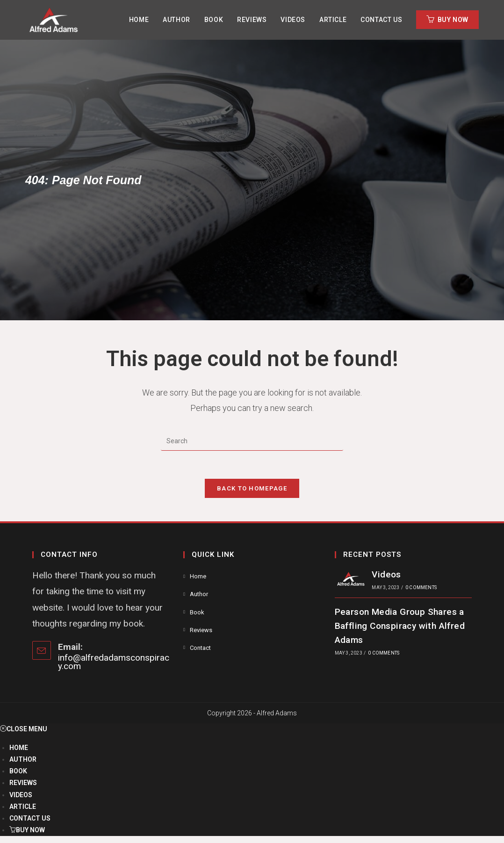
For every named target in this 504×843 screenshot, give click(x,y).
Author (199, 594)
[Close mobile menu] (24, 729)
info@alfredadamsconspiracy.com (114, 662)
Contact (200, 648)
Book (197, 612)
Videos (386, 574)
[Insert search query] (252, 441)
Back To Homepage (252, 488)
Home (198, 576)
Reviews (201, 630)
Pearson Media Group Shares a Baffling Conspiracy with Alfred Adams (400, 626)
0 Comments (421, 587)
